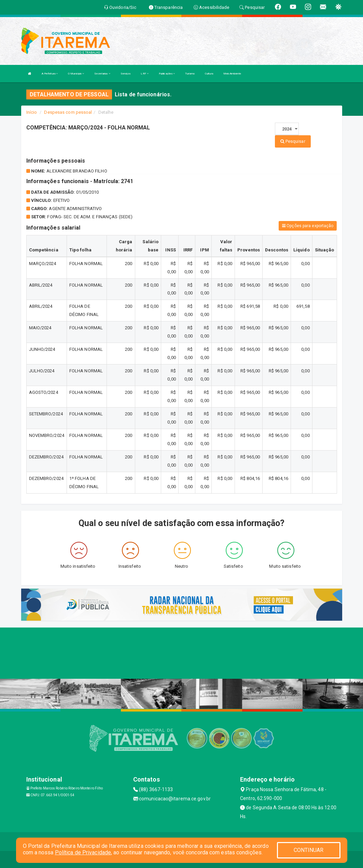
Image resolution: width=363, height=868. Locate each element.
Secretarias (102, 74)
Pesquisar (293, 141)
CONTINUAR (309, 850)
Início (32, 112)
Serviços (126, 74)
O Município (76, 74)
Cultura (209, 74)
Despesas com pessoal (68, 112)
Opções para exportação (308, 226)
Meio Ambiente (232, 74)
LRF (145, 74)
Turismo (190, 74)
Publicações (167, 74)
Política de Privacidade (83, 852)
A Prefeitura (50, 74)
